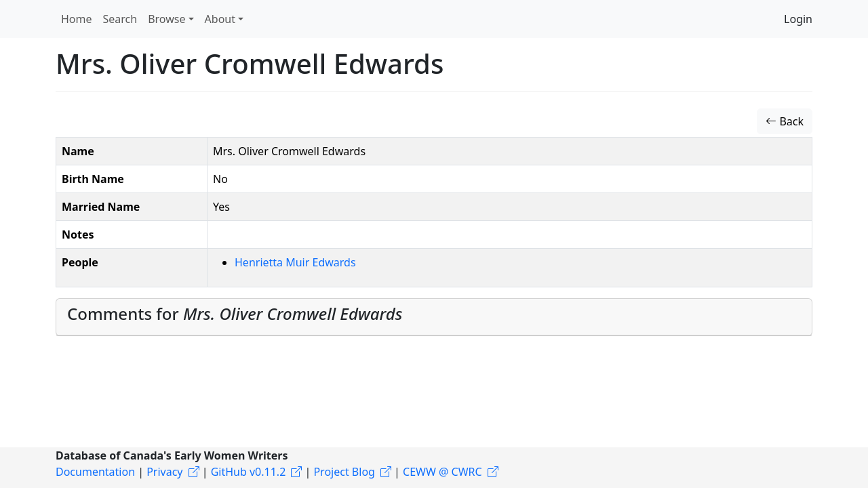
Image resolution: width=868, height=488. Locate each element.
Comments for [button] (235, 313)
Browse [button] (166, 19)
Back (785, 121)
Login (798, 19)
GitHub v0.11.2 (249, 472)
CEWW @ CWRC (442, 472)
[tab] (434, 317)
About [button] (220, 19)
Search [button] (120, 19)
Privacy (164, 472)
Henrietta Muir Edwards (295, 262)
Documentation (95, 472)
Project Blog (344, 472)
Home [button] (77, 19)
